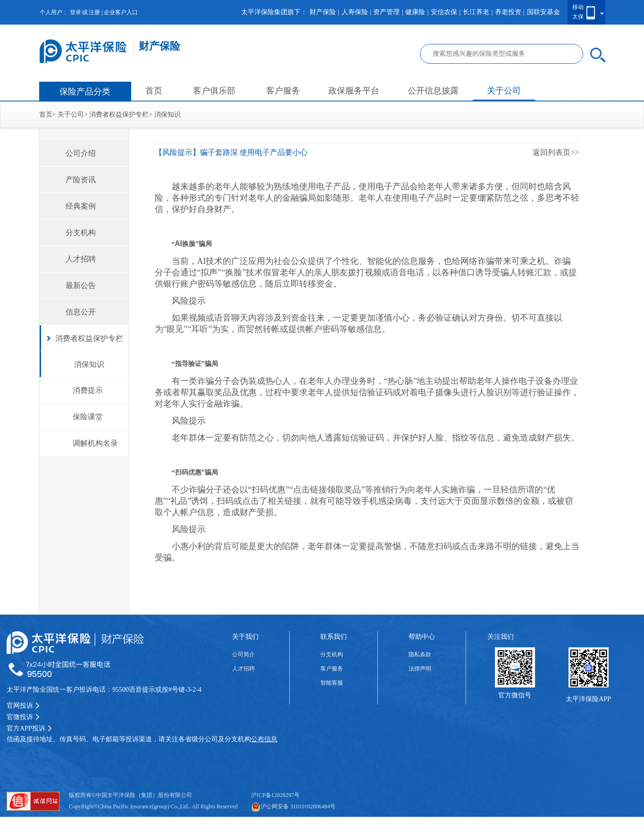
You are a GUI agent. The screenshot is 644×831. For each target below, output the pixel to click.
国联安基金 (544, 12)
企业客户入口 (121, 12)
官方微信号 (515, 695)
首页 (154, 91)
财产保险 (323, 12)
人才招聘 (81, 259)
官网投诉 (23, 706)
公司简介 (243, 654)
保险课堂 (88, 417)
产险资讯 (81, 180)
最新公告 (81, 285)
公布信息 (264, 739)
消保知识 (167, 114)
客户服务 (283, 91)
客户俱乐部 (214, 91)
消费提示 (88, 390)
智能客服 (332, 683)
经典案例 (81, 206)
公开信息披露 (433, 91)
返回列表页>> (556, 152)
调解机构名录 (95, 443)
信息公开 (81, 312)
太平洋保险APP (588, 699)
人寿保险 (355, 12)
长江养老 (476, 12)
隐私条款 (420, 654)
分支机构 (81, 233)
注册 (94, 12)
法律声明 (420, 669)
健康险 (415, 12)
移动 (578, 7)
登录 (75, 12)
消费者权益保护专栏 (119, 114)
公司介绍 (81, 153)
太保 (578, 17)
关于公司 (504, 91)
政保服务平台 (354, 91)
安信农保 (444, 12)
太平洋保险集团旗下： (274, 12)
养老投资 (508, 12)
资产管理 (386, 12)
